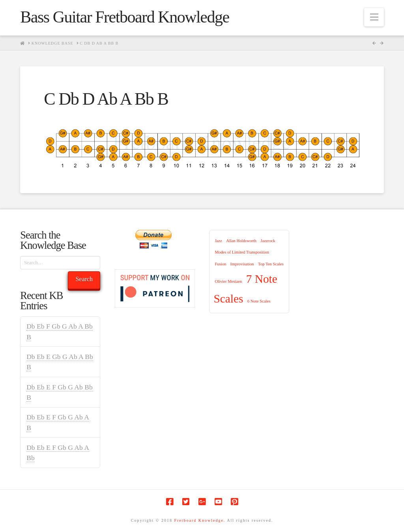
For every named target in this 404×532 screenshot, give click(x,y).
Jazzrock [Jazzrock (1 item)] (268, 241)
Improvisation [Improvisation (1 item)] (242, 264)
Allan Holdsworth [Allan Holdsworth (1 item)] (241, 241)
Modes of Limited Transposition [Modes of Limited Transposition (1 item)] (242, 252)
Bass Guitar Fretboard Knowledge (124, 17)
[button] (374, 17)
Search (84, 279)
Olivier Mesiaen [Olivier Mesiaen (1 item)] (228, 281)
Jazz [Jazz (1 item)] (218, 241)
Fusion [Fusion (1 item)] (220, 264)
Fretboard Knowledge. (200, 520)
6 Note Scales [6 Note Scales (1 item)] (259, 301)
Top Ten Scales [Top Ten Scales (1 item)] (271, 264)
